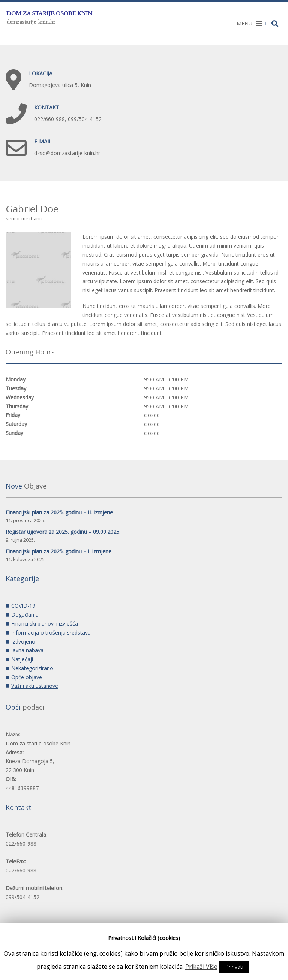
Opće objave (27, 677)
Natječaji (22, 659)
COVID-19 (23, 606)
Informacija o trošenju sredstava (51, 633)
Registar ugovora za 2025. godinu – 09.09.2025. (63, 532)
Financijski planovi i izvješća (45, 624)
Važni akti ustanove (35, 686)
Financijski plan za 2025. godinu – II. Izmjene (59, 512)
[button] (244, 24)
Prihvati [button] (234, 967)
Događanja (25, 615)
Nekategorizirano (32, 668)
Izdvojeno (23, 642)
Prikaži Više (201, 967)
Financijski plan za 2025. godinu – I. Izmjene (58, 551)
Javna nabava (27, 650)
